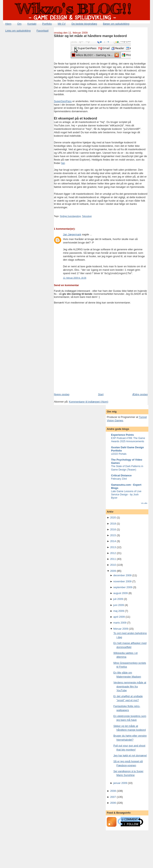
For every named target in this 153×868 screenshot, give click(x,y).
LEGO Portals (119, 454)
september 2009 (123, 587)
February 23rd (119, 479)
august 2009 (121, 593)
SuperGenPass (63, 101)
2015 (113, 535)
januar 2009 (120, 783)
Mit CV (62, 24)
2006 (113, 803)
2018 (113, 524)
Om (19, 24)
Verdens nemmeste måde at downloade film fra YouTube (130, 686)
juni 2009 (119, 605)
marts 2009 (120, 623)
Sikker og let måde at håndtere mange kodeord (90, 36)
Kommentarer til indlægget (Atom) (89, 402)
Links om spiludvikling (18, 31)
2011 (113, 559)
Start (101, 394)
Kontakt (32, 24)
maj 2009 (119, 611)
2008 (113, 791)
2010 (113, 565)
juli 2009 (118, 599)
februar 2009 (121, 629)
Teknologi (87, 216)
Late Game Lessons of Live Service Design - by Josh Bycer (126, 495)
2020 (113, 518)
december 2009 (122, 575)
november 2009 (122, 581)
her (63, 163)
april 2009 (119, 617)
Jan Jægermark (72, 234)
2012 (113, 553)
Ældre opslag (140, 394)
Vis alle (144, 503)
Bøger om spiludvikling (116, 24)
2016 (113, 529)
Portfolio (47, 24)
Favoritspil (42, 31)
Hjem (8, 24)
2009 (113, 571)
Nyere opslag (62, 394)
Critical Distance (121, 475)
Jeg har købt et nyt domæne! (130, 755)
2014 (113, 541)
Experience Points (122, 435)
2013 (113, 547)
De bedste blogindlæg (84, 24)
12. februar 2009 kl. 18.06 (75, 278)
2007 (113, 797)
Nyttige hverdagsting (70, 216)
